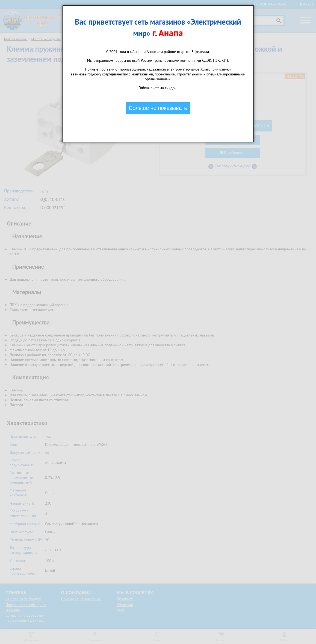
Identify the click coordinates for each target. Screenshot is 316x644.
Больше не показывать (158, 108)
